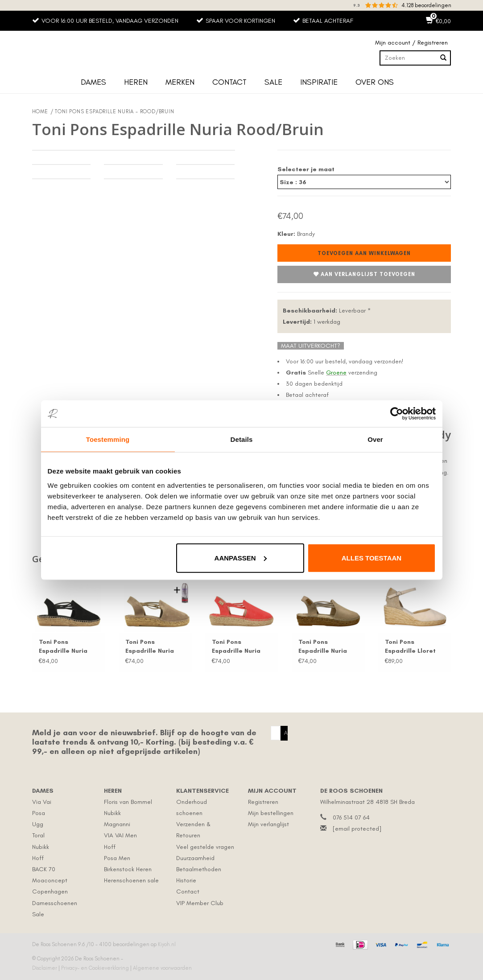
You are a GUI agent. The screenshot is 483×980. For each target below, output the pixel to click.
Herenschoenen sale (131, 880)
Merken (180, 82)
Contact (229, 82)
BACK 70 (44, 869)
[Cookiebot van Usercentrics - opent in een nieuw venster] (397, 414)
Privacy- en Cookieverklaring (96, 968)
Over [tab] (375, 439)
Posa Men (117, 858)
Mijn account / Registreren (411, 43)
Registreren (263, 802)
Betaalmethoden (199, 869)
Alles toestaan (372, 558)
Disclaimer (45, 968)
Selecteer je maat (306, 169)
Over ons (375, 82)
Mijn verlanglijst (268, 824)
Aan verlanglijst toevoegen (364, 275)
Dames (93, 82)
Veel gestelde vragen (205, 847)
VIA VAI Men (120, 835)
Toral (38, 835)
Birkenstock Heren (128, 869)
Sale (273, 82)
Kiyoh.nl (167, 944)
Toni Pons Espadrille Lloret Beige (410, 647)
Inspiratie (319, 82)
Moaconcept (50, 880)
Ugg (38, 824)
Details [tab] (242, 439)
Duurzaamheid (195, 858)
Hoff (38, 858)
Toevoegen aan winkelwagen (364, 253)
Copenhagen (50, 891)
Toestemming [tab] (108, 439)
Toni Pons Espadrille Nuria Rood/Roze (236, 647)
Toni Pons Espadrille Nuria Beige (323, 647)
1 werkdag (312, 322)
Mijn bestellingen (271, 813)
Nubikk (41, 847)
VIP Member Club (200, 903)
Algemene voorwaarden (162, 968)
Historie (186, 880)
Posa (39, 813)
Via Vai (42, 802)
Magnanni (117, 824)
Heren (136, 82)
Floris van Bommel (128, 802)
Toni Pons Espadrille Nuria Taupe (150, 647)
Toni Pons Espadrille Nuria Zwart (63, 647)
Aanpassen (241, 558)
